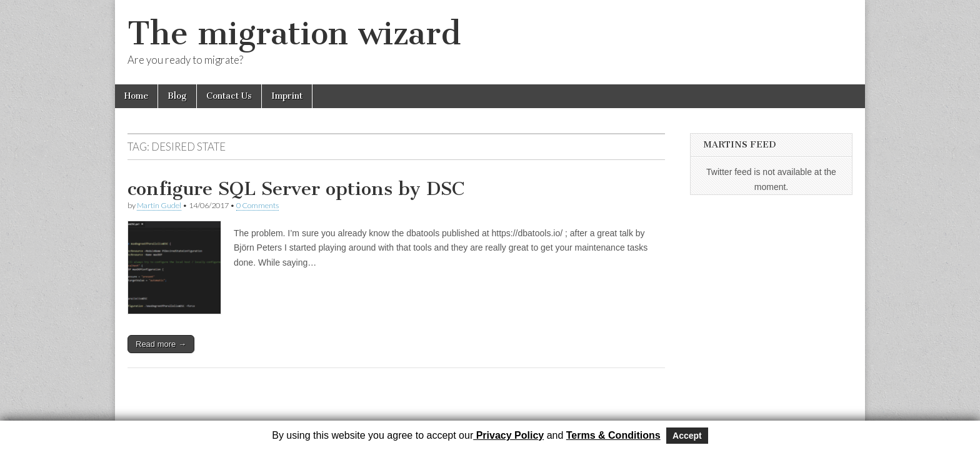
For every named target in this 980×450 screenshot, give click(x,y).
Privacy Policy (508, 435)
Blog (177, 96)
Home (136, 96)
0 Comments (257, 205)
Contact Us (229, 96)
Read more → (161, 344)
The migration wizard (294, 33)
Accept (687, 436)
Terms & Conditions (613, 435)
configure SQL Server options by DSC (296, 189)
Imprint (287, 96)
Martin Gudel (159, 205)
